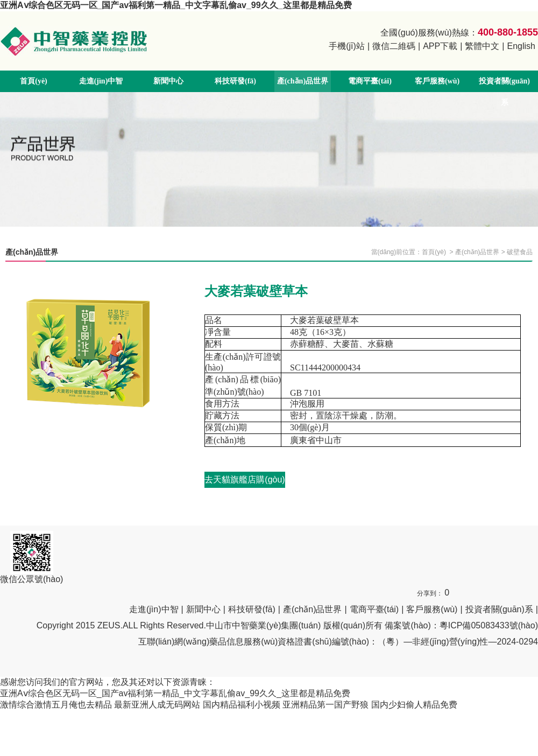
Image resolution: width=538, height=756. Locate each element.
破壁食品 (520, 252)
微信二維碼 (394, 46)
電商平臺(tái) (370, 81)
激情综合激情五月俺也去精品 (56, 705)
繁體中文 (482, 46)
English (521, 46)
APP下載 (440, 46)
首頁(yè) (34, 81)
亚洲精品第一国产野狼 (325, 705)
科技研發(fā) (235, 81)
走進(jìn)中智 (101, 81)
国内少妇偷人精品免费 (414, 705)
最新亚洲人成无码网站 (157, 705)
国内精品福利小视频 (242, 705)
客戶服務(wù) (437, 81)
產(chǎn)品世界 (303, 81)
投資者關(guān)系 (504, 92)
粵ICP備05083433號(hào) (489, 625)
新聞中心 (168, 81)
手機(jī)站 (347, 46)
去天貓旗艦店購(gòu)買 (245, 481)
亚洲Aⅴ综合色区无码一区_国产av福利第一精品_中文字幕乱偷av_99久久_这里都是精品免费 (176, 5)
